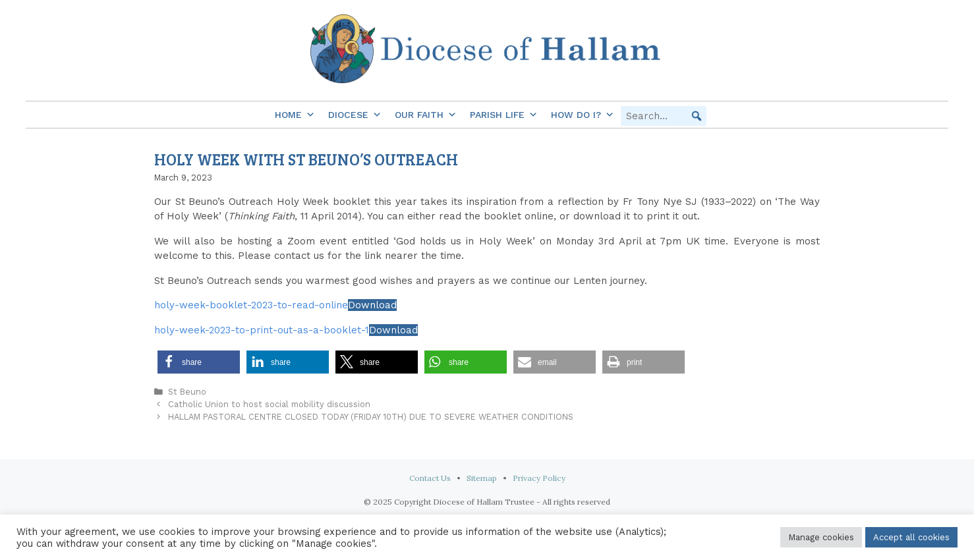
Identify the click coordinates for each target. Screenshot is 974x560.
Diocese (355, 115)
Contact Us (430, 478)
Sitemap (482, 478)
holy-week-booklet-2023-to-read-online (251, 305)
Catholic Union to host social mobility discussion (269, 404)
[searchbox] (664, 116)
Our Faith (426, 115)
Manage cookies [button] (821, 537)
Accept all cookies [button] (911, 537)
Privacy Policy (539, 478)
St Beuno (187, 392)
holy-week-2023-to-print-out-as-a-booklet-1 (262, 330)
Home (295, 115)
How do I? (583, 115)
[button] (697, 116)
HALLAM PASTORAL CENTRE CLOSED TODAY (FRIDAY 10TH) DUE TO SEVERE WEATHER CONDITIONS (371, 417)
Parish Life (504, 115)
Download (372, 305)
